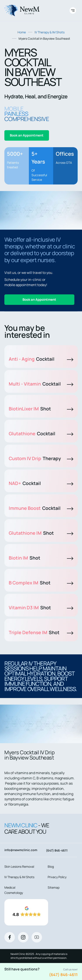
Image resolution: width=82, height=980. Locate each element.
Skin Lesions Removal (19, 866)
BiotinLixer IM (41, 409)
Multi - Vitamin (41, 384)
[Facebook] (10, 937)
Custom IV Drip (41, 458)
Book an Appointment (27, 135)
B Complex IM (41, 583)
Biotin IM (41, 558)
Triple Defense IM (41, 632)
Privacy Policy (57, 877)
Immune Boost (41, 508)
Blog (51, 866)
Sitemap (54, 887)
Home (22, 32)
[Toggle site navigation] (73, 10)
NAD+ (41, 483)
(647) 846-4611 (63, 975)
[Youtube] (37, 937)
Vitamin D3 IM (41, 608)
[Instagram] (23, 937)
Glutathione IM (41, 533)
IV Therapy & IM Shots (50, 32)
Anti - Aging (41, 359)
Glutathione (41, 434)
